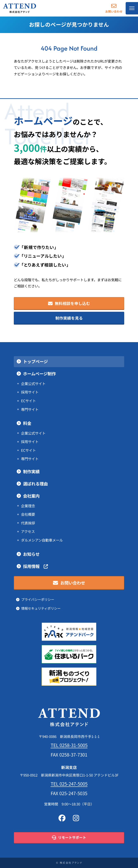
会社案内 (31, 496)
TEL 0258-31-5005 (69, 745)
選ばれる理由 (35, 484)
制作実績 (31, 472)
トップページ (35, 362)
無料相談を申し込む (69, 304)
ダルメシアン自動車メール (42, 540)
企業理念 (28, 506)
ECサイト (28, 401)
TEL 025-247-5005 (69, 784)
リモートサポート (69, 838)
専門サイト (30, 409)
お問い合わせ (114, 8)
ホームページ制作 (39, 374)
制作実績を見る (69, 318)
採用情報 (35, 566)
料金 (27, 423)
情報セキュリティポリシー (41, 608)
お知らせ (31, 554)
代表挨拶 (28, 523)
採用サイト (30, 392)
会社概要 (28, 514)
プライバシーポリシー (38, 599)
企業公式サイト (33, 384)
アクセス (28, 531)
